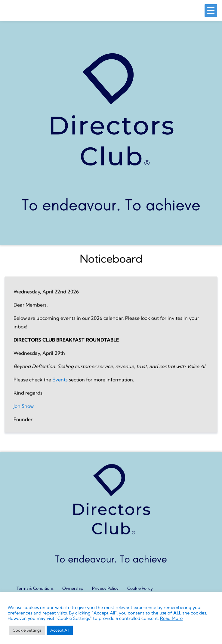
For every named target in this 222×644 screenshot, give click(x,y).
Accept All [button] (60, 630)
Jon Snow (24, 410)
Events (60, 384)
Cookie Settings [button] (27, 630)
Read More (171, 618)
